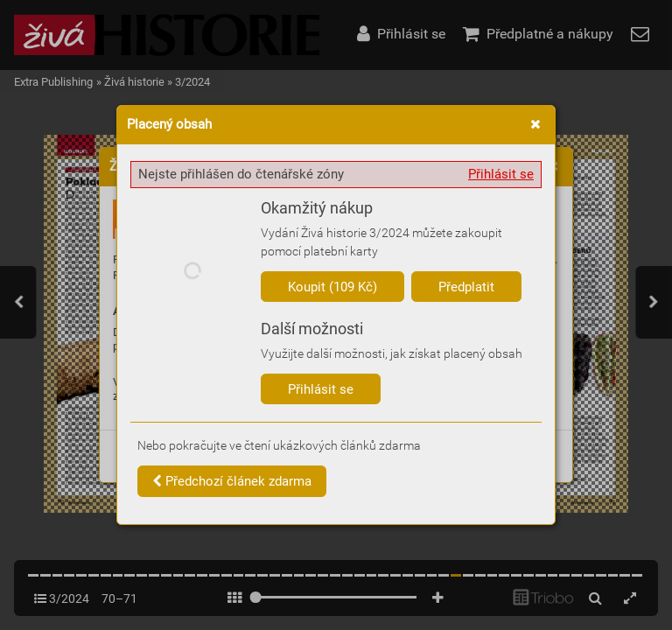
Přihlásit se (501, 174)
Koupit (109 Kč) (332, 287)
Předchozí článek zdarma (232, 481)
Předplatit (466, 287)
